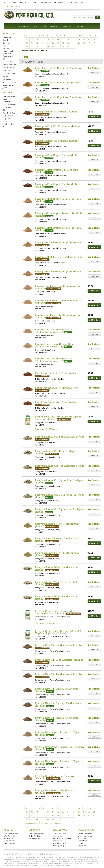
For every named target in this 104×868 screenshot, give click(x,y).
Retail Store (9, 838)
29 (94, 39)
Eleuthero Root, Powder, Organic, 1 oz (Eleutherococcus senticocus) (54, 331)
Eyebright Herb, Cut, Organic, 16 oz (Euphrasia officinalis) (58, 705)
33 (42, 43)
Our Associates (10, 843)
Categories (7, 43)
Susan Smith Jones (8, 86)
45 (32, 47)
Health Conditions (7, 101)
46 (37, 47)
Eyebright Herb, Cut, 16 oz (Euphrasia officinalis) (59, 660)
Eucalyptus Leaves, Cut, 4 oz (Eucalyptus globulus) (60, 466)
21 (53, 39)
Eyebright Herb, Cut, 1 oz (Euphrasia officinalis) (58, 645)
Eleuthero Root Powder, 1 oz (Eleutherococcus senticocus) (57, 287)
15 (95, 36)
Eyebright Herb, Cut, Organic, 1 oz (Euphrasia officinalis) (57, 690)
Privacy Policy (59, 846)
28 (89, 39)
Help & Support (61, 830)
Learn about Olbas (8, 109)
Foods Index (83, 841)
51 (63, 47)
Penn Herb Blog (9, 113)
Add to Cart (94, 116)
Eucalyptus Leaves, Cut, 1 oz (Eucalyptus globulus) (60, 437)
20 (48, 39)
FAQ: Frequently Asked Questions (62, 840)
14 (90, 36)
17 (32, 39)
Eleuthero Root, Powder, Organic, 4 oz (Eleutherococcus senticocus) (54, 360)
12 (80, 36)
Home (11, 26)
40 (79, 43)
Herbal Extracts (9, 68)
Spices (5, 76)
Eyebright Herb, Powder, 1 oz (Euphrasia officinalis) (55, 777)
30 (27, 43)
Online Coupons (9, 73)
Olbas (5, 59)
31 (32, 43)
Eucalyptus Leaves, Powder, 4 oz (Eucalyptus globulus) (57, 554)
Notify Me (95, 73)
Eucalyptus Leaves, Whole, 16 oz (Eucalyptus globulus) (57, 583)
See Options (94, 68)
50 (58, 47)
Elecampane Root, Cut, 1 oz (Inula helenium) (57, 112)
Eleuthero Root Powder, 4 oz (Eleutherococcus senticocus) (57, 316)
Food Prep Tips (84, 846)
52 (68, 47)
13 (85, 36)
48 (48, 47)
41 (84, 43)
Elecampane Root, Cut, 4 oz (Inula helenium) (57, 141)
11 (75, 36)
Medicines (82, 838)
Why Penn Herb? (11, 836)
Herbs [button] (35, 26)
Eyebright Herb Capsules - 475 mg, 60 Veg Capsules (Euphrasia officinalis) (56, 612)
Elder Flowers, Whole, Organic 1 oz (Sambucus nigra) (58, 69)
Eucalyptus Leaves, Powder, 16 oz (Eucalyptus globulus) (57, 540)
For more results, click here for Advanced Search (41, 823)
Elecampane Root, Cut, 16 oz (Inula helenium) (57, 126)
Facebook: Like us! (9, 125)
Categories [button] (23, 26)
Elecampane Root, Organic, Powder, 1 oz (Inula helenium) (58, 200)
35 (53, 43)
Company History (11, 834)
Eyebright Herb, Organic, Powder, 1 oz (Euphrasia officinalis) (59, 734)
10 (70, 36)
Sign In (83, 2)
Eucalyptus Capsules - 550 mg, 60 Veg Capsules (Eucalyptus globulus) (58, 418)
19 (42, 39)
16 (27, 39)
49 (53, 47)
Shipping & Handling (37, 838)
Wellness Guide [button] (50, 26)
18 (37, 39)
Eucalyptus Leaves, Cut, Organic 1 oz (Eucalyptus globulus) (59, 481)
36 (58, 43)
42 (89, 43)
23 (63, 39)
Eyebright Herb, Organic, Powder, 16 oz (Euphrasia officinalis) (60, 748)
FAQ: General (8, 116)
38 (68, 43)
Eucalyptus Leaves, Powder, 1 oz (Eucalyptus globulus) (57, 525)
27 (84, 39)
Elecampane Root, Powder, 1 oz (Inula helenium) (59, 242)
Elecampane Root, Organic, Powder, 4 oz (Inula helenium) (58, 229)
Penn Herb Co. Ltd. (29, 15)
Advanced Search (7, 39)
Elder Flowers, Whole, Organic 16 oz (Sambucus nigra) (58, 84)
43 (94, 43)
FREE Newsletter (9, 105)
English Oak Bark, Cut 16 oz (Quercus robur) (57, 388)
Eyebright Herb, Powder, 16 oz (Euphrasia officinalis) (55, 792)
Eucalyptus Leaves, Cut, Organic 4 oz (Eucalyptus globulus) (59, 511)
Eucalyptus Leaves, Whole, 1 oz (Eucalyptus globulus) (56, 569)
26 (79, 39)
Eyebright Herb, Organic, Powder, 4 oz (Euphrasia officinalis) (59, 763)
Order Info (34, 830)
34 (48, 43)
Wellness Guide (9, 96)
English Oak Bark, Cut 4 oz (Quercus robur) (56, 402)
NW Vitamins (46, 2)
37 (63, 43)
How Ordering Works (37, 834)
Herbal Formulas (9, 65)
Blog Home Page (9, 2)
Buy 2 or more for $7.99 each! (46, 429)
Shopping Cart (13, 7)
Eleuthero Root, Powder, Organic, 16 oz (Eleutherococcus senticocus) (54, 345)
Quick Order (72, 2)
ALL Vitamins (59, 2)
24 (68, 39)
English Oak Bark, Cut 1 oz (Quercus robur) (56, 373)
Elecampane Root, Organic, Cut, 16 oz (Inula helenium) (57, 171)
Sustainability (9, 841)
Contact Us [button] (79, 26)
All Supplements (9, 82)
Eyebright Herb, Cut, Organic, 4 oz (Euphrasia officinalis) (57, 719)
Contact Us (58, 836)
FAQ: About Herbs (7, 120)
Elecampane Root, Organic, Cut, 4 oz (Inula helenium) (56, 185)
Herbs (5, 46)
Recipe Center (84, 843)
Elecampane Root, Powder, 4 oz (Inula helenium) (59, 272)
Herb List (23, 2)
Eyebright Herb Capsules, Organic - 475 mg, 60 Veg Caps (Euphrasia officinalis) (58, 632)
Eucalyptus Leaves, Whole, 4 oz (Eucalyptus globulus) (56, 598)
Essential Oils (8, 62)
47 (42, 47)
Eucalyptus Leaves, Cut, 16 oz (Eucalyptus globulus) (56, 452)
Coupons (34, 2)
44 (27, 47)
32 (37, 43)
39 (73, 43)
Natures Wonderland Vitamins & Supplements (8, 52)
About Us (9, 830)
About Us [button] (66, 26)
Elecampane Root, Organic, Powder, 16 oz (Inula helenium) (58, 215)
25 (73, 39)
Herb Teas (7, 79)
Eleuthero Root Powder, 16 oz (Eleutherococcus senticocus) (58, 302)
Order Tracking (35, 836)
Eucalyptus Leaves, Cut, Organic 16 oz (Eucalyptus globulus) (60, 496)
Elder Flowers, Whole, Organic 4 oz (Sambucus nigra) (58, 98)
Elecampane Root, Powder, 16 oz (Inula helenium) (59, 257)
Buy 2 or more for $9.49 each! (46, 623)
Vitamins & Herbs (85, 836)
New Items (7, 71)
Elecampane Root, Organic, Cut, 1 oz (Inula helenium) (56, 156)
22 (58, 39)
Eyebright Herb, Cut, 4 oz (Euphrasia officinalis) (58, 674)
